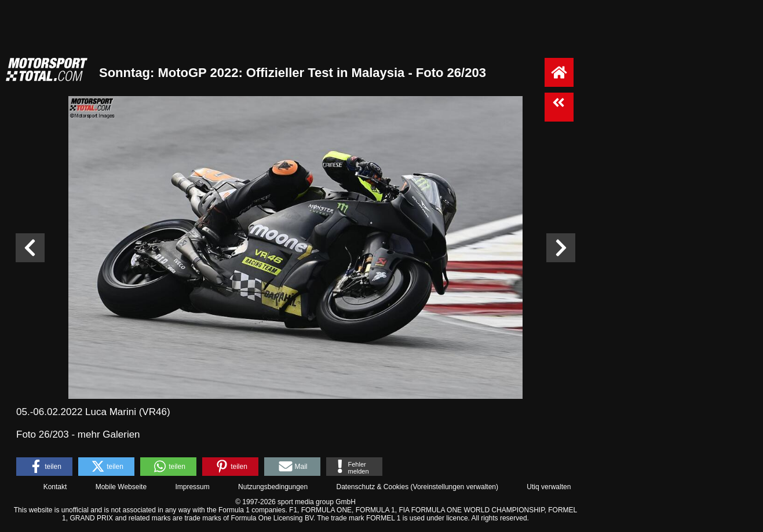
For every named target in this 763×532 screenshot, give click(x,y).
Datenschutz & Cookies (372, 487)
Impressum (192, 487)
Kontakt (55, 487)
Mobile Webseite (121, 487)
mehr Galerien (109, 434)
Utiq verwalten (549, 487)
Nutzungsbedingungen (273, 487)
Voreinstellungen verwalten (454, 487)
